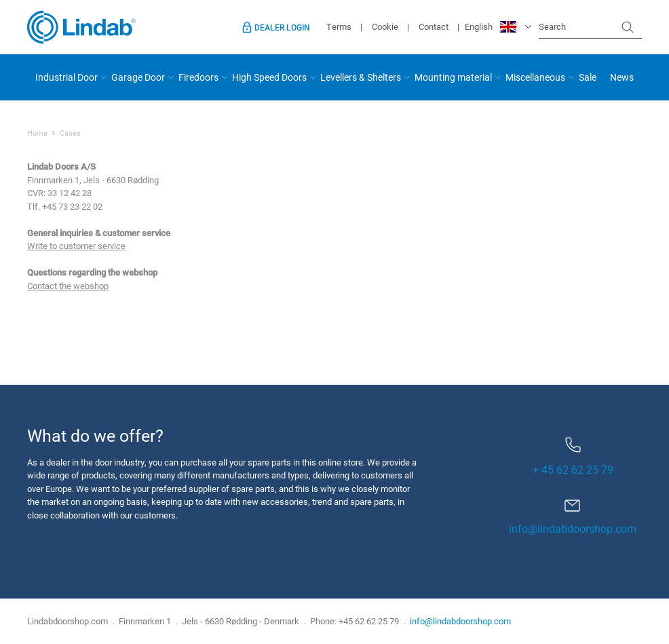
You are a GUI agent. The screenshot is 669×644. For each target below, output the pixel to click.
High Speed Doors (269, 77)
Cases (70, 133)
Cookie (385, 26)
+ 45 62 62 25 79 (573, 457)
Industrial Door (66, 77)
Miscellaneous (535, 77)
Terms (339, 26)
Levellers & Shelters (361, 77)
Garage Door (138, 77)
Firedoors (198, 77)
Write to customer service (76, 246)
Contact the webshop (68, 286)
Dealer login (282, 27)
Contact (434, 26)
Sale (588, 77)
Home (37, 133)
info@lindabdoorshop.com (573, 528)
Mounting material (453, 77)
